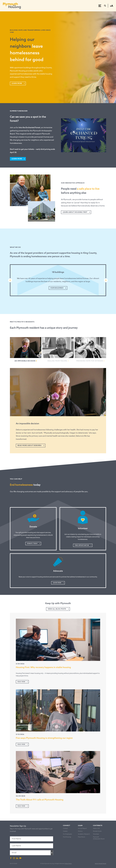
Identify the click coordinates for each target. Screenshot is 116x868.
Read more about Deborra (30, 446)
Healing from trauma (57, 361)
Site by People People (100, 864)
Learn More (17, 84)
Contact (65, 828)
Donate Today (32, 544)
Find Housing (67, 837)
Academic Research (84, 834)
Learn (80, 825)
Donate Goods (97, 831)
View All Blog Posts (57, 609)
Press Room (81, 837)
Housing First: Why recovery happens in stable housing (43, 667)
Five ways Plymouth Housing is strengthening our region (44, 738)
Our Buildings (57, 288)
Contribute (98, 825)
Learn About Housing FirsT (75, 212)
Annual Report (82, 828)
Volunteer (96, 834)
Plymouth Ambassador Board (99, 838)
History (80, 831)
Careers (65, 831)
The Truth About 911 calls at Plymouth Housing (40, 800)
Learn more (17, 159)
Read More (21, 682)
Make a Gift (96, 828)
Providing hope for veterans (90, 361)
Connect (67, 825)
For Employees (67, 834)
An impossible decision (25, 361)
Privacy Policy (68, 864)
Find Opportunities (82, 545)
